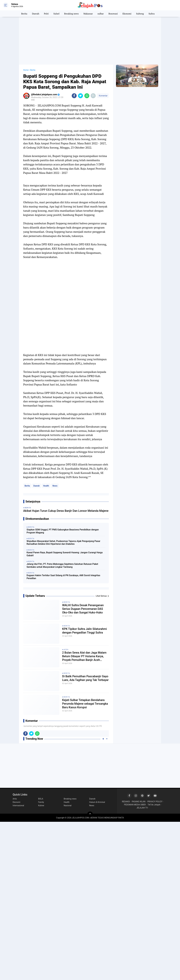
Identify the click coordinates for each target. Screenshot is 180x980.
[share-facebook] (74, 96)
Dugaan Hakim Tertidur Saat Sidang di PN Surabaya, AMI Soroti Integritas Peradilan (63, 577)
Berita (24, 14)
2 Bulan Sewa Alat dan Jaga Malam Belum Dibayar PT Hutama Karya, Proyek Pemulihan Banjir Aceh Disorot (84, 656)
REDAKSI (126, 802)
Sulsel (56, 14)
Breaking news (71, 14)
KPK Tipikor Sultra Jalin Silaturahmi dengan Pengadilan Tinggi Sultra (85, 631)
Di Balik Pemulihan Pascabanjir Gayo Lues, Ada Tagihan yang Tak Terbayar (85, 678)
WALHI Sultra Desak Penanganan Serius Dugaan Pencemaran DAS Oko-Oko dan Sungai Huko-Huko (83, 609)
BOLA (41, 799)
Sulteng (140, 14)
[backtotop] (90, 814)
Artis (15, 799)
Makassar (88, 14)
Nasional (68, 805)
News (55, 486)
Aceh (66, 650)
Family (41, 802)
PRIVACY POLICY (155, 802)
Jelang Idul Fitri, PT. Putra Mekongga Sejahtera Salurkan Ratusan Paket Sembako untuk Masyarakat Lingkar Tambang (62, 565)
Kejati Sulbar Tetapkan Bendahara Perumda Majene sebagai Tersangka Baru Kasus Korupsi (85, 704)
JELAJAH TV (142, 808)
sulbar (101, 14)
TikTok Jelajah (154, 805)
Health (46, 486)
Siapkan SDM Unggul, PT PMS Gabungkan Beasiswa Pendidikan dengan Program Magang (63, 531)
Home (26, 70)
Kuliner (41, 805)
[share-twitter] (81, 96)
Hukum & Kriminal (97, 802)
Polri (46, 14)
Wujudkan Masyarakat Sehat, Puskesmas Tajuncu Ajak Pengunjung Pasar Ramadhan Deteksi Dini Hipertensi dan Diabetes (63, 543)
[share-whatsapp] (87, 96)
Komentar (103, 96)
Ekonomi (127, 14)
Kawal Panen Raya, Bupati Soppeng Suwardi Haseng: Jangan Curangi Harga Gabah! (65, 554)
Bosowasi (113, 14)
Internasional (18, 805)
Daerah (36, 14)
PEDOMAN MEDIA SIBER (135, 805)
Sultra (152, 14)
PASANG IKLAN (139, 802)
